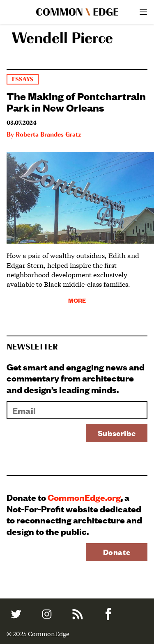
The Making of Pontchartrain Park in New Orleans (76, 101)
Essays (23, 79)
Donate (117, 552)
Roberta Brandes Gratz (48, 135)
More (77, 300)
